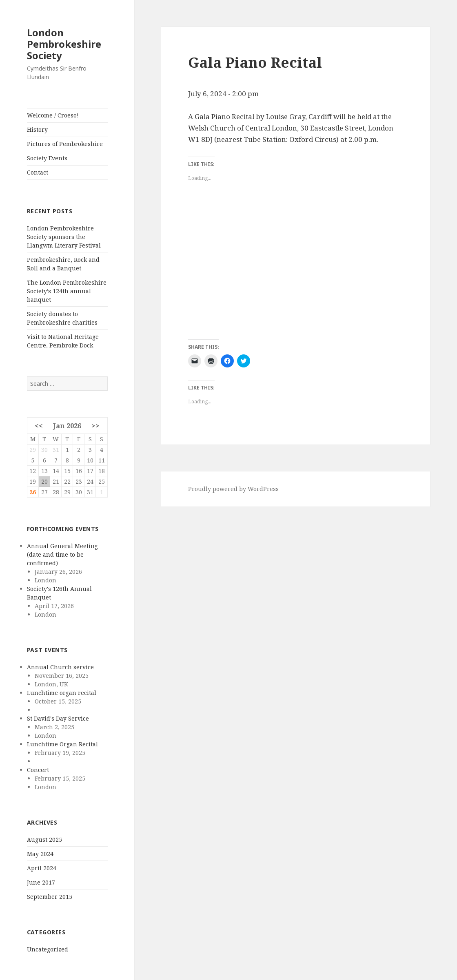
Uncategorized (48, 949)
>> (95, 426)
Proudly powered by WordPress (233, 489)
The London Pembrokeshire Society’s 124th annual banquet (67, 291)
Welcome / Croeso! (53, 115)
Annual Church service (60, 667)
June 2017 (41, 882)
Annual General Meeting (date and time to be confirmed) (62, 554)
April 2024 (42, 868)
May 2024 (40, 854)
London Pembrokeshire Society (64, 44)
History (37, 129)
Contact (38, 172)
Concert (38, 770)
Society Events (47, 158)
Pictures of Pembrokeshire (65, 144)
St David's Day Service (58, 718)
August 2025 (44, 840)
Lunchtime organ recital (62, 693)
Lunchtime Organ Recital (62, 744)
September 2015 (50, 897)
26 (33, 492)
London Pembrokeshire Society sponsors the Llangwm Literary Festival (64, 237)
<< (39, 426)
